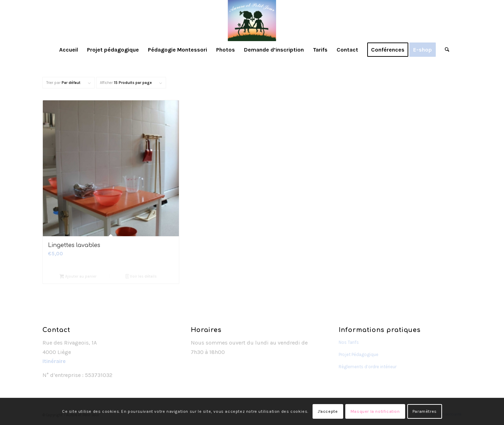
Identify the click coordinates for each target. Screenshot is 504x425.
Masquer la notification (375, 411)
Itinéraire (54, 361)
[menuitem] (69, 50)
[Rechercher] (445, 50)
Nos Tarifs (349, 342)
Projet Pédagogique (359, 354)
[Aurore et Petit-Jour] (252, 21)
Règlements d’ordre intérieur (368, 367)
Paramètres (425, 411)
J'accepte (328, 411)
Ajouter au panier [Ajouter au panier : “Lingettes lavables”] (78, 277)
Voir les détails (141, 277)
